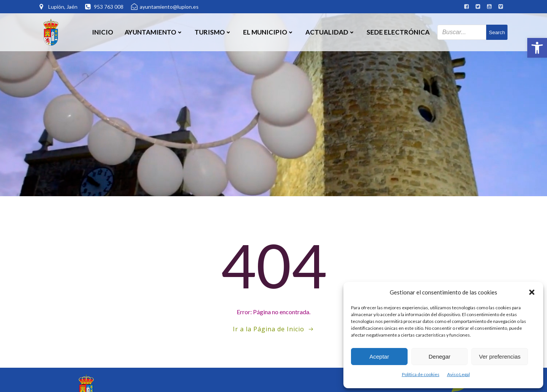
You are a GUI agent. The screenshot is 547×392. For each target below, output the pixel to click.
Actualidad (330, 32)
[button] (537, 48)
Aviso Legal (458, 374)
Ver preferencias (500, 357)
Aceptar (379, 357)
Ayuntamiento (154, 32)
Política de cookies (421, 374)
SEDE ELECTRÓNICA (398, 32)
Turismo (213, 32)
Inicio (103, 32)
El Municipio (269, 32)
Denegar (439, 357)
